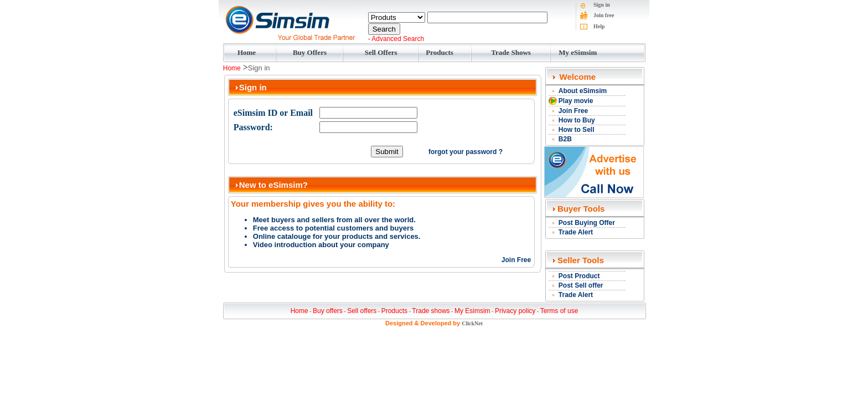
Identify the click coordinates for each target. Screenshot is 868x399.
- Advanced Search (396, 39)
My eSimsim (578, 52)
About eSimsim (583, 91)
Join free (604, 15)
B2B (565, 139)
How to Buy (577, 120)
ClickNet (472, 323)
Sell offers (362, 311)
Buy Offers (310, 52)
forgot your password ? (466, 152)
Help (599, 26)
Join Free (516, 260)
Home (247, 52)
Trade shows (431, 311)
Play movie (576, 101)
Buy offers (328, 311)
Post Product (579, 276)
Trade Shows (511, 52)
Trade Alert (576, 232)
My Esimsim (472, 311)
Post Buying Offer (587, 223)
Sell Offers (381, 52)
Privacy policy (515, 311)
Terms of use (559, 311)
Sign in (602, 5)
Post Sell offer (581, 285)
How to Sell (577, 130)
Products (440, 52)
